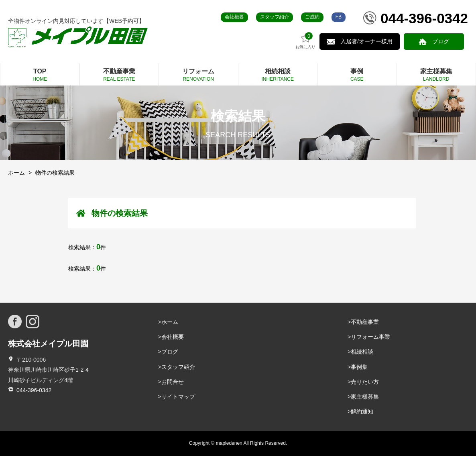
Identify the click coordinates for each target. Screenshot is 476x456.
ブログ (441, 41)
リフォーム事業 (370, 337)
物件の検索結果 (55, 173)
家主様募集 (365, 397)
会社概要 (234, 17)
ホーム (16, 173)
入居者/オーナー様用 (366, 41)
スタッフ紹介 (275, 17)
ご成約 (312, 17)
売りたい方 (365, 382)
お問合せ (173, 382)
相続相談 (362, 352)
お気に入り (305, 41)
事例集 (359, 367)
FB (339, 17)
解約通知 (362, 411)
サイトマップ (178, 397)
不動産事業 (365, 322)
